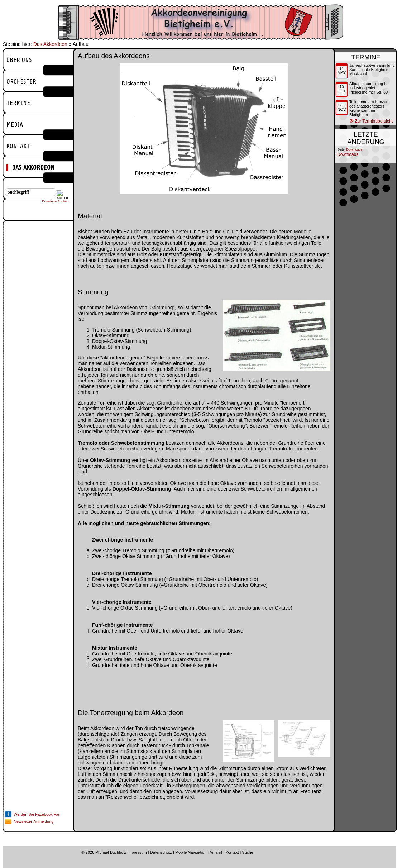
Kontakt (18, 146)
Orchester (21, 81)
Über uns (19, 60)
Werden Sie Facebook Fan (37, 814)
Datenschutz (161, 852)
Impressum (137, 852)
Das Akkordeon (50, 44)
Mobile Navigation (191, 852)
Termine (18, 103)
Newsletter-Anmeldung (34, 821)
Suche (247, 852)
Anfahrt (216, 852)
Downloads (355, 149)
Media (15, 124)
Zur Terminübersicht (374, 121)
